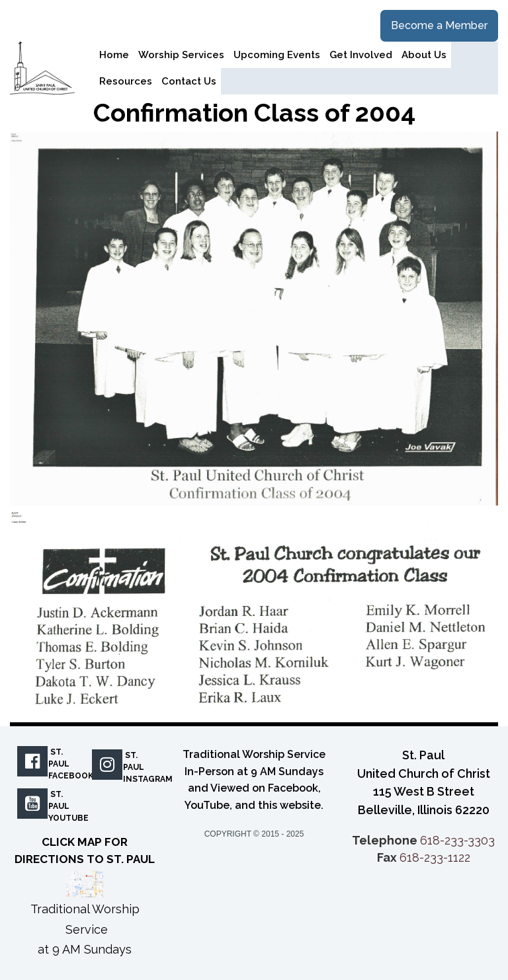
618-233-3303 (457, 840)
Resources (126, 81)
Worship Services (181, 55)
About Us (424, 55)
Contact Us (189, 81)
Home (114, 55)
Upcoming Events (277, 55)
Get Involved (361, 55)
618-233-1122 (435, 857)
